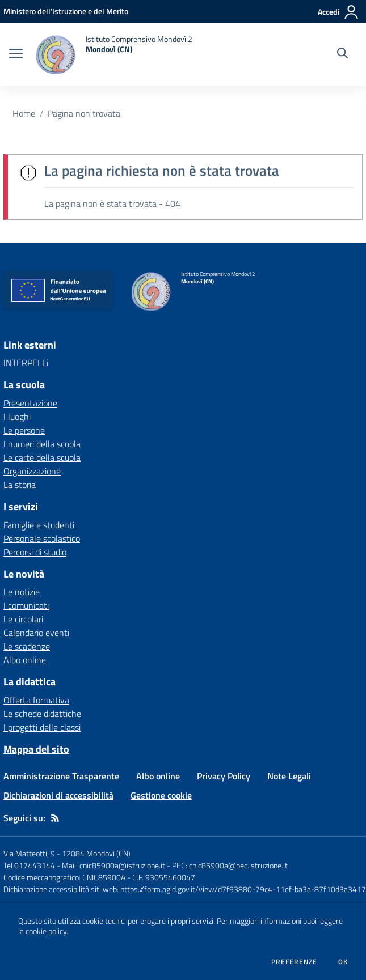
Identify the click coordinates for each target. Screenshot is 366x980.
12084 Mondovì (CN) (96, 853)
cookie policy (46, 931)
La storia (20, 485)
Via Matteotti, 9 (29, 853)
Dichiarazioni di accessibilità (58, 795)
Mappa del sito (36, 749)
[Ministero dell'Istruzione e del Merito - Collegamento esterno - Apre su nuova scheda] (66, 11)
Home (24, 113)
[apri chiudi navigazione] (16, 54)
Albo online (25, 660)
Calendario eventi (36, 633)
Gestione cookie (161, 795)
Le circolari (23, 619)
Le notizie (22, 592)
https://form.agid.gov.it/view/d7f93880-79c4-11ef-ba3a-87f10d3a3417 (243, 889)
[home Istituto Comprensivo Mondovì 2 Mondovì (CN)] (113, 54)
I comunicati (26, 605)
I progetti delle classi (42, 727)
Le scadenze (27, 646)
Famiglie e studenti (39, 525)
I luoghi (17, 417)
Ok (343, 962)
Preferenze (294, 962)
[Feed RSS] (55, 818)
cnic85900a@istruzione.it (122, 865)
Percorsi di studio (35, 552)
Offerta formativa (36, 700)
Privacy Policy (224, 776)
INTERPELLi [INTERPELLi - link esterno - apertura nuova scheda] (26, 363)
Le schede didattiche (42, 714)
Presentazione (30, 403)
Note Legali (289, 776)
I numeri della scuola (42, 444)
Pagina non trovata (84, 113)
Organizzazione (32, 471)
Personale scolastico (42, 538)
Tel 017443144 (29, 865)
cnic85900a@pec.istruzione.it (238, 865)
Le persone (24, 430)
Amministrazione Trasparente (61, 776)
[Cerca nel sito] (342, 54)
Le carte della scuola (42, 457)
